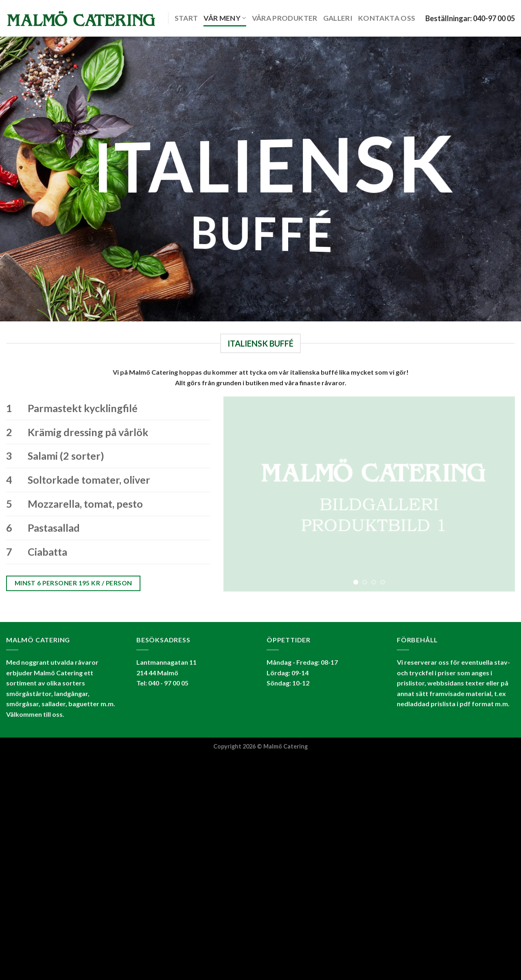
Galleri (338, 18)
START (186, 18)
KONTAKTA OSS (387, 18)
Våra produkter (285, 18)
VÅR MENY (225, 18)
